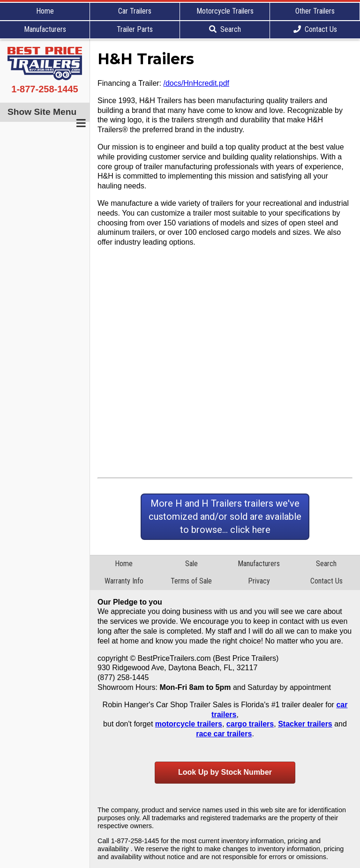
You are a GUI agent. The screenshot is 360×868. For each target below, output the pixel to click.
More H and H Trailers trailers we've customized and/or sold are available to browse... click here (225, 516)
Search (225, 29)
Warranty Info (124, 581)
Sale (191, 564)
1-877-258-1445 (45, 89)
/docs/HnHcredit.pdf (197, 83)
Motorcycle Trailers (225, 11)
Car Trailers (135, 11)
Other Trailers (315, 11)
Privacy (259, 581)
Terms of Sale (191, 581)
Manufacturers (45, 29)
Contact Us (315, 29)
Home (45, 11)
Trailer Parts (135, 29)
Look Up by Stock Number (225, 772)
